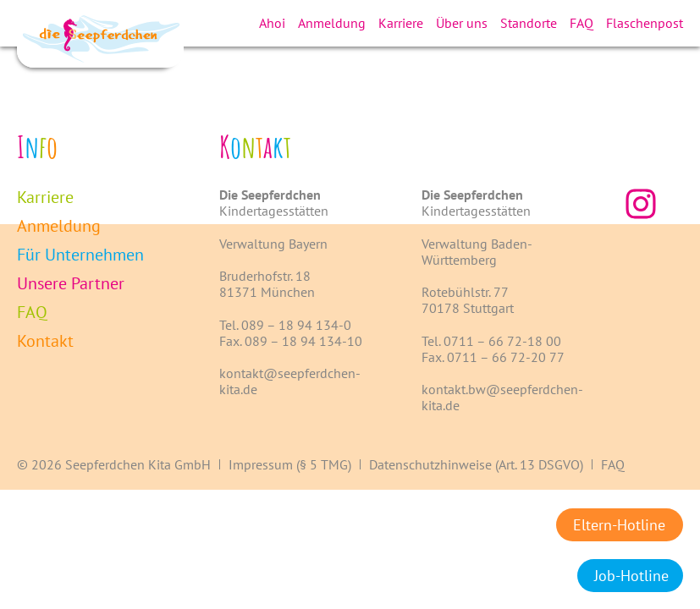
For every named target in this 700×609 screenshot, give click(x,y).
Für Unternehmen (80, 255)
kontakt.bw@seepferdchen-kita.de (502, 397)
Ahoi (272, 23)
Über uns (462, 23)
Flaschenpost (645, 23)
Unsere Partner (71, 283)
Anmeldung (332, 23)
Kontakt (45, 341)
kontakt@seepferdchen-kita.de (290, 381)
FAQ (581, 23)
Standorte (529, 23)
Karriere (401, 23)
